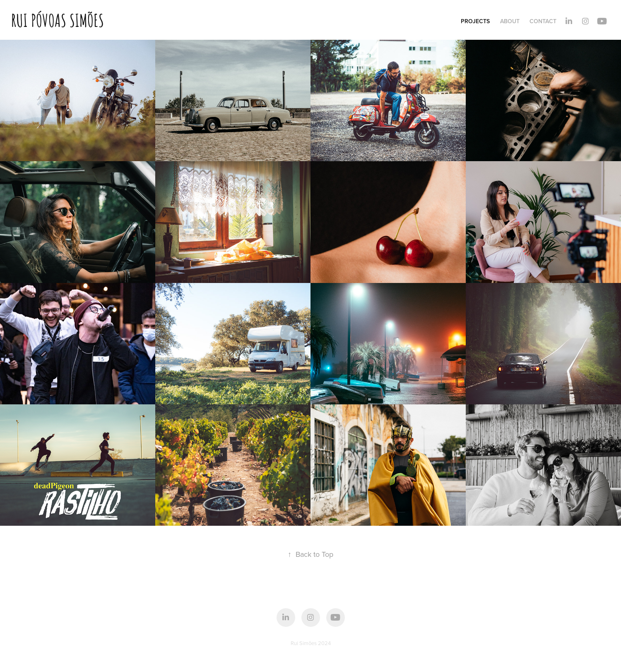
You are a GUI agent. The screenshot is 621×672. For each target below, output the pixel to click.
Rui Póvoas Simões (58, 19)
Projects (475, 21)
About (510, 21)
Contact (543, 21)
